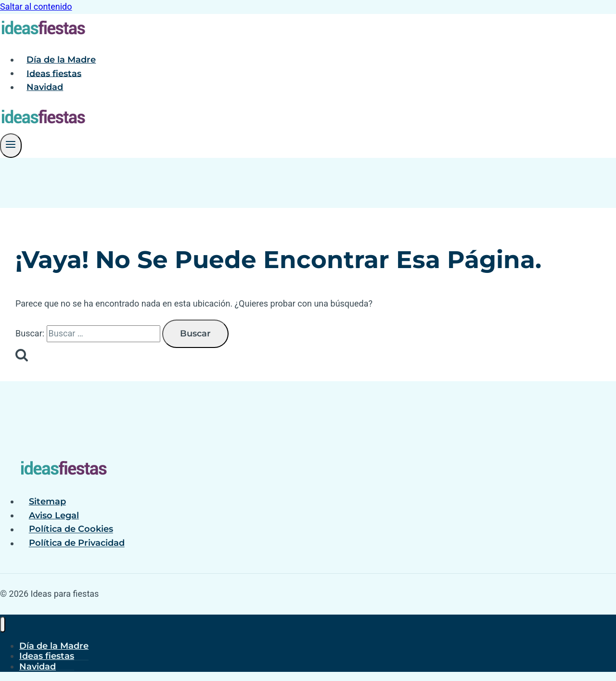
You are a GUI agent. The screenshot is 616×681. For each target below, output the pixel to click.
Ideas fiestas (54, 73)
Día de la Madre (61, 60)
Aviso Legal (54, 515)
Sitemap (47, 501)
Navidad (45, 87)
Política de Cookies (71, 529)
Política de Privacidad (77, 543)
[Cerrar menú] (3, 624)
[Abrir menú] (11, 146)
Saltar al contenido (36, 6)
